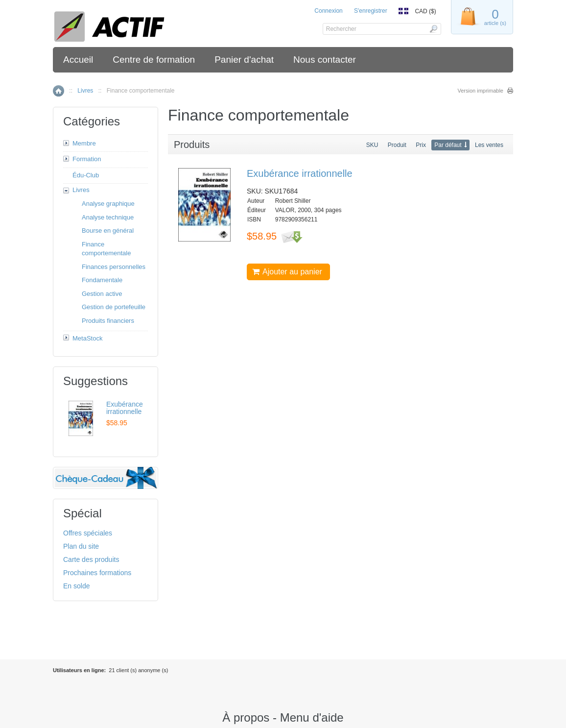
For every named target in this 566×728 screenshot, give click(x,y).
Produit (397, 145)
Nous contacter (325, 60)
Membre (84, 143)
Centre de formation (154, 60)
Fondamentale (102, 280)
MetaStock (87, 338)
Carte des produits (91, 559)
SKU (372, 145)
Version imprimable (480, 91)
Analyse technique (108, 217)
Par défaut (448, 145)
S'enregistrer (371, 11)
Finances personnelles (114, 267)
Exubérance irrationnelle (300, 173)
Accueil (78, 60)
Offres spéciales (88, 533)
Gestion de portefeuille (114, 307)
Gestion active (102, 294)
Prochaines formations (97, 573)
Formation (87, 159)
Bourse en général (108, 231)
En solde (76, 586)
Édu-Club (86, 175)
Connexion (328, 11)
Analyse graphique (108, 204)
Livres (85, 91)
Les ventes (489, 145)
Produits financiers (108, 321)
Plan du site (81, 546)
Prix (421, 145)
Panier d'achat (244, 60)
